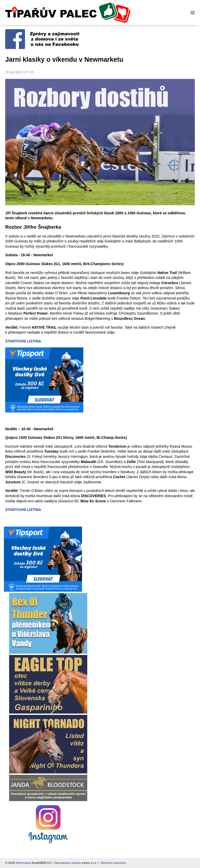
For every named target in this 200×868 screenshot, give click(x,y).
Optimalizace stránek (67, 863)
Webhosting (23, 863)
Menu (192, 13)
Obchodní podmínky (113, 863)
